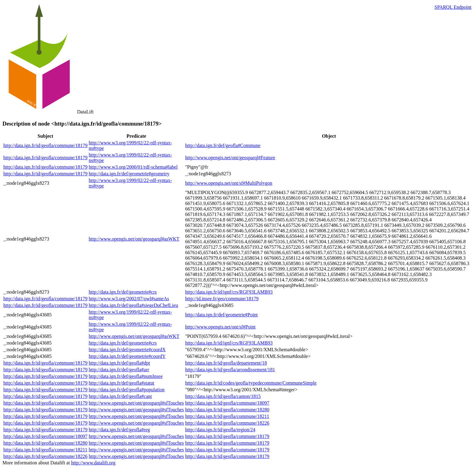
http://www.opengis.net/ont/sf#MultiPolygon (229, 183)
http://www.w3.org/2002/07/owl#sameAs (129, 299)
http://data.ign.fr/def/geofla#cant (120, 396)
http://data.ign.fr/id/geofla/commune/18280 (227, 410)
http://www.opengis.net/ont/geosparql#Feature (230, 158)
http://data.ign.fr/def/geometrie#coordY (127, 356)
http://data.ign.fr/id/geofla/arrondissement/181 (230, 370)
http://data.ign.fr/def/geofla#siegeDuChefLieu (133, 305)
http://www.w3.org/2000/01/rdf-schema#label (133, 167)
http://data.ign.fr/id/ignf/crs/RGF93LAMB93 (229, 292)
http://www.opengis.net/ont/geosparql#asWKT (134, 239)
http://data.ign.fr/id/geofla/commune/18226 (227, 423)
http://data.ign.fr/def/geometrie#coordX (127, 350)
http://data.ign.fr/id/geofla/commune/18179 (45, 145)
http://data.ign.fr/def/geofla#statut (121, 383)
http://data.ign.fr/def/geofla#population (127, 390)
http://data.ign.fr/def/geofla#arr (119, 370)
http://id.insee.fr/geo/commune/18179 (222, 299)
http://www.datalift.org (93, 463)
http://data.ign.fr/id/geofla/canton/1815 (223, 396)
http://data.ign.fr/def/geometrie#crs (123, 292)
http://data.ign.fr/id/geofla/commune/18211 (227, 416)
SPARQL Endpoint (453, 7)
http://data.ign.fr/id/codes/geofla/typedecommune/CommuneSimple (251, 383)
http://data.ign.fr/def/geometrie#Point (221, 315)
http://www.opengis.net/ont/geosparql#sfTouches (136, 403)
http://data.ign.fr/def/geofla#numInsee (126, 376)
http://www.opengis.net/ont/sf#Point (220, 327)
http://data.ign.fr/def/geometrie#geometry (129, 174)
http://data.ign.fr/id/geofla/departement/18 (226, 363)
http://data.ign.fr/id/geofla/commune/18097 (227, 403)
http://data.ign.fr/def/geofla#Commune (223, 145)
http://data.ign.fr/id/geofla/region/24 (220, 430)
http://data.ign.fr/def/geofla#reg (119, 430)
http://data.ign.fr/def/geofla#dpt (119, 363)
